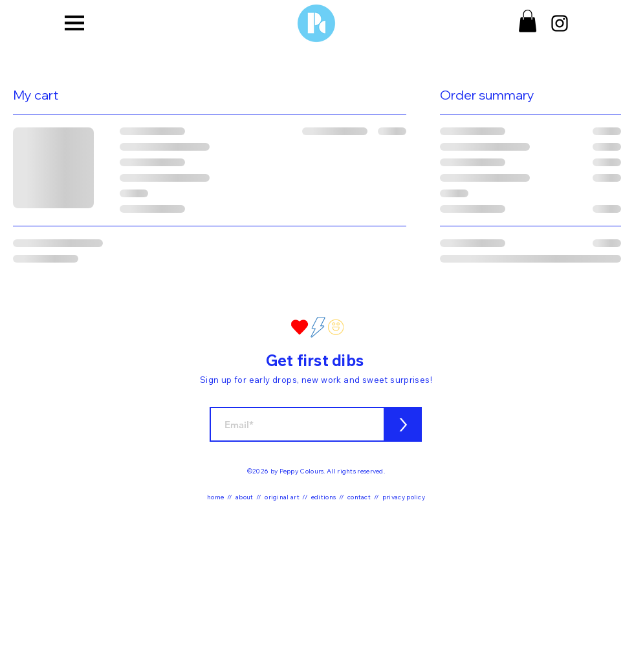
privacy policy (404, 497)
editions (323, 497)
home (215, 497)
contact (359, 497)
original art (282, 497)
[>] (403, 424)
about (245, 497)
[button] (74, 23)
